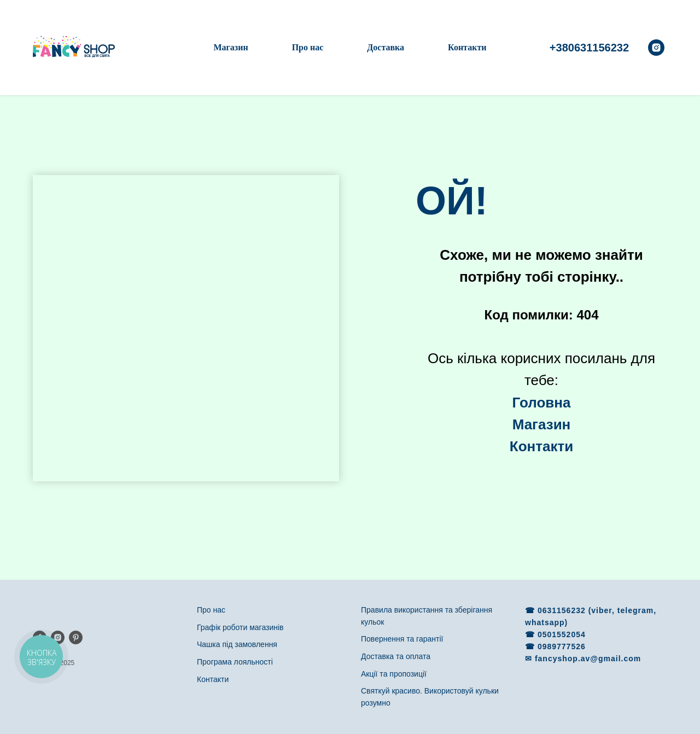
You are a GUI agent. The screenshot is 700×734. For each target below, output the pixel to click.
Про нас (308, 47)
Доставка (386, 47)
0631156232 (563, 610)
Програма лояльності (235, 662)
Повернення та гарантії (402, 639)
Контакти (467, 47)
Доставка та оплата (396, 656)
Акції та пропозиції (394, 674)
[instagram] (656, 48)
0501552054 (562, 634)
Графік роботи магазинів (240, 627)
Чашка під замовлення (237, 644)
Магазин (231, 47)
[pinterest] (76, 637)
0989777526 (562, 646)
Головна (542, 403)
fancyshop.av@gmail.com (588, 659)
